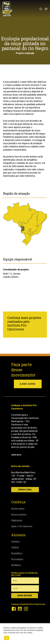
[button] (46, 9)
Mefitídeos (16, 565)
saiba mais (16, 455)
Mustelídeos (17, 553)
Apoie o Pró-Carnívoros (22, 526)
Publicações (17, 520)
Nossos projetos (19, 515)
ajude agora (28, 384)
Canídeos (15, 542)
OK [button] (7, 638)
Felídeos (15, 547)
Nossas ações (18, 509)
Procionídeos (17, 559)
